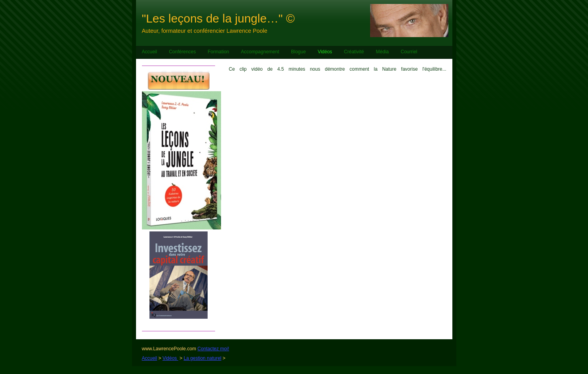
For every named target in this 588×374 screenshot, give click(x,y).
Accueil (150, 52)
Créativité (354, 52)
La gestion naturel (202, 358)
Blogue (298, 52)
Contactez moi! (213, 349)
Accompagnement (260, 52)
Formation (218, 52)
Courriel (409, 52)
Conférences (182, 52)
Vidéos (325, 52)
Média (383, 52)
